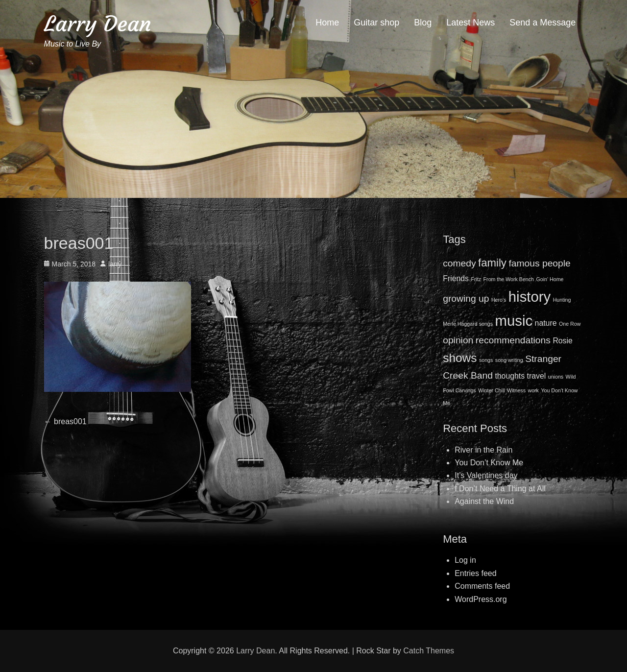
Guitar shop (376, 23)
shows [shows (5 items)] (460, 358)
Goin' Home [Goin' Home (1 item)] (550, 279)
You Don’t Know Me (489, 463)
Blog (423, 23)
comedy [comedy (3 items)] (459, 263)
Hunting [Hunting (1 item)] (562, 300)
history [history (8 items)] (530, 297)
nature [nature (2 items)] (546, 323)
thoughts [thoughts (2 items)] (510, 376)
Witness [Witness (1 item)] (516, 390)
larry (115, 264)
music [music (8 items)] (514, 321)
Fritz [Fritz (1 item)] (476, 279)
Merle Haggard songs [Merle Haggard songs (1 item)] (468, 324)
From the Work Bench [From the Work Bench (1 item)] (509, 279)
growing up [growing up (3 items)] (466, 299)
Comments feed (482, 586)
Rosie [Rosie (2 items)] (562, 341)
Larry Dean (98, 24)
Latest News (470, 23)
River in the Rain (483, 450)
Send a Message (543, 23)
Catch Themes (429, 651)
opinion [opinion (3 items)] (458, 340)
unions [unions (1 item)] (556, 377)
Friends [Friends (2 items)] (456, 278)
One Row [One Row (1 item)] (570, 324)
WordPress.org (481, 599)
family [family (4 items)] (492, 263)
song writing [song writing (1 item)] (509, 360)
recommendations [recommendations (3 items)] (513, 340)
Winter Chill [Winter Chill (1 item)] (491, 390)
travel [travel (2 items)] (537, 376)
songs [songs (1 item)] (486, 360)
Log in (465, 560)
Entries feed (475, 573)
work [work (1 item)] (533, 390)
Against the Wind (484, 501)
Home (327, 23)
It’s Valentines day (486, 475)
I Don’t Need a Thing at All (500, 489)
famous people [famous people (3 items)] (539, 263)
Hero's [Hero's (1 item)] (499, 300)
